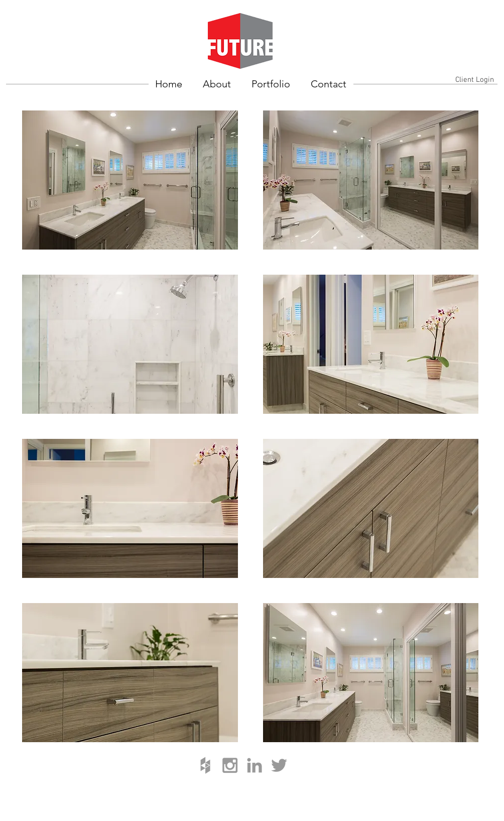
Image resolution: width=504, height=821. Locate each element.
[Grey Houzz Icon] (205, 765)
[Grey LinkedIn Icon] (255, 765)
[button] (130, 180)
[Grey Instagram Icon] (230, 765)
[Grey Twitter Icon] (279, 765)
